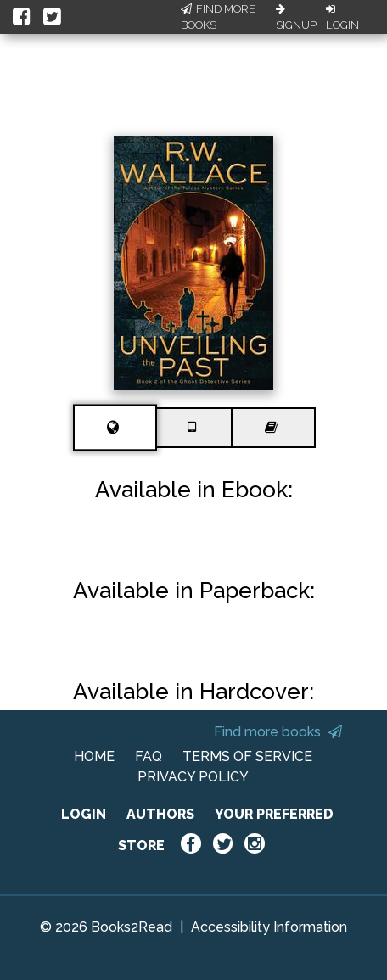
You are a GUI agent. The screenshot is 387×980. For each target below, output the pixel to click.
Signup (296, 18)
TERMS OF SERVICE (247, 756)
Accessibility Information (269, 927)
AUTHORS (160, 814)
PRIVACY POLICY (193, 777)
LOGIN (84, 814)
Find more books (278, 732)
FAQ (149, 756)
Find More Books (218, 17)
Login (342, 18)
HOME (94, 756)
